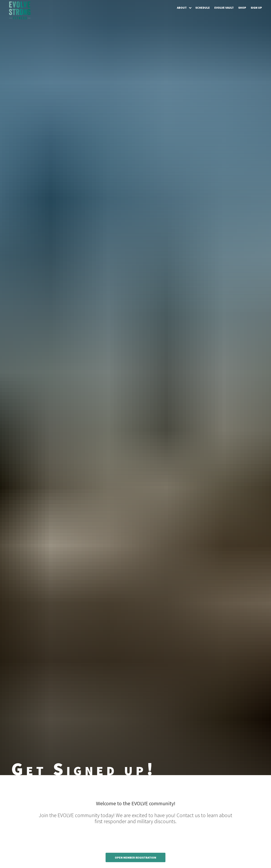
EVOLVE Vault (224, 8)
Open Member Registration (135, 857)
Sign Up (256, 8)
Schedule (203, 8)
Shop (242, 8)
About (182, 8)
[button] (184, 8)
